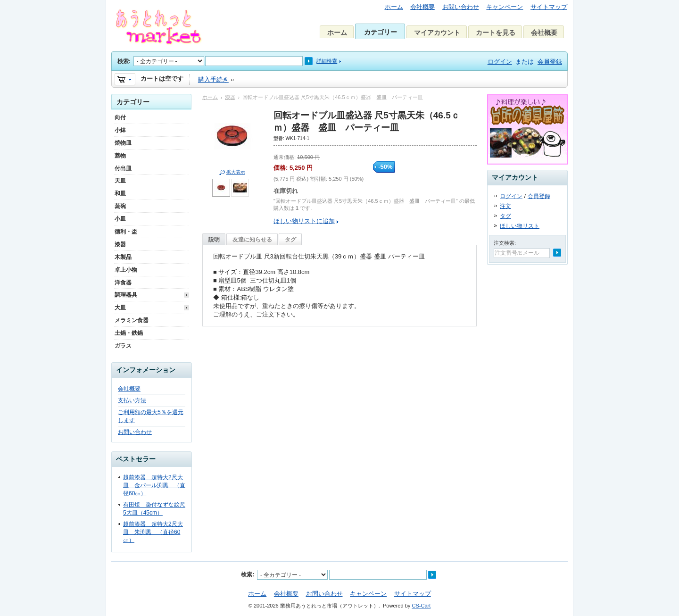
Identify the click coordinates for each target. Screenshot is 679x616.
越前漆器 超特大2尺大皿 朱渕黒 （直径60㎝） (153, 532)
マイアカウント (437, 33)
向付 (120, 117)
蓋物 (120, 156)
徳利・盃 (126, 232)
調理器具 (126, 295)
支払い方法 (132, 400)
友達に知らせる (252, 240)
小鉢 (120, 130)
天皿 (120, 181)
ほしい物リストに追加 (304, 221)
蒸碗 (120, 206)
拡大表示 (236, 172)
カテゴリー (381, 32)
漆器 (230, 97)
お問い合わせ (461, 7)
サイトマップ (549, 7)
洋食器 (123, 283)
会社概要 (422, 7)
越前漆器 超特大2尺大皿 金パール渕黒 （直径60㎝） (154, 485)
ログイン (500, 62)
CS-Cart (421, 606)
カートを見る (496, 33)
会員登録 (550, 62)
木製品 (123, 257)
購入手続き (213, 79)
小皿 (120, 219)
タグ (290, 240)
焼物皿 (123, 143)
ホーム (394, 7)
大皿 (120, 308)
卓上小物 (126, 270)
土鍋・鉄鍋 (129, 333)
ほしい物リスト (520, 226)
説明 (214, 240)
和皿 (120, 193)
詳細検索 (327, 61)
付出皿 (123, 168)
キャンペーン (505, 7)
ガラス (123, 346)
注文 (505, 206)
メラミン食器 (132, 320)
